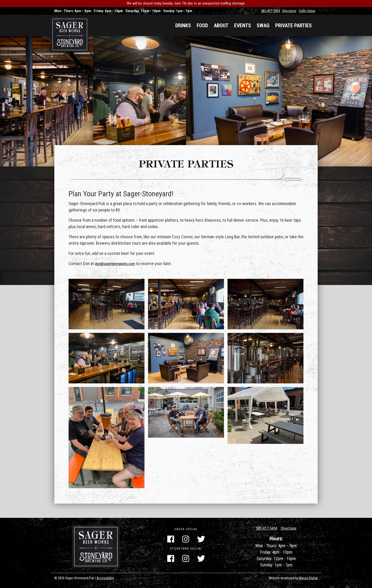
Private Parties (293, 25)
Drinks (183, 25)
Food (202, 25)
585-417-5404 (270, 11)
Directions (289, 11)
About (221, 25)
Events (243, 25)
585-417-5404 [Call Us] (266, 528)
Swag (263, 25)
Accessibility (105, 578)
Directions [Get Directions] (290, 528)
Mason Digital (308, 578)
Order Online (307, 11)
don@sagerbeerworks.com (118, 267)
